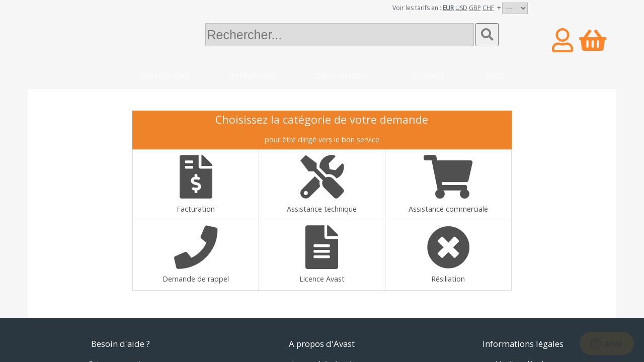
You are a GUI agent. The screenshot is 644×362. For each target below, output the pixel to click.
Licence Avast (322, 255)
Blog (495, 76)
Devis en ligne (343, 76)
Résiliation (448, 255)
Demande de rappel (196, 255)
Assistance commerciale (448, 184)
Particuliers (164, 76)
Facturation (196, 184)
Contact (427, 76)
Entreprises (252, 76)
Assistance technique (322, 184)
